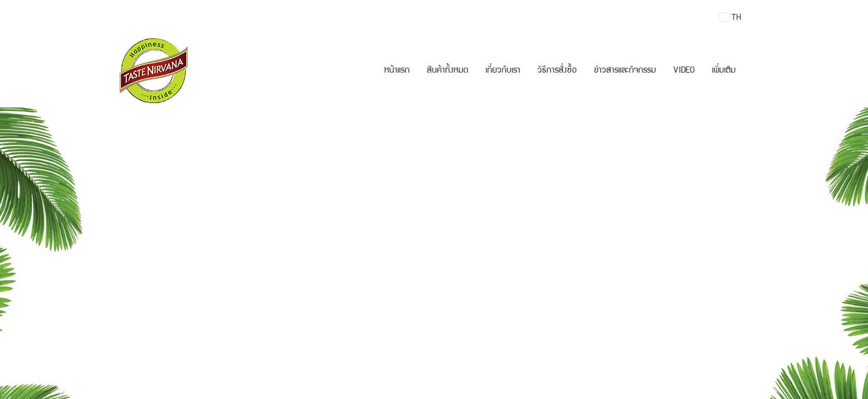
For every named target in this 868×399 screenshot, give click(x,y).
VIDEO (684, 71)
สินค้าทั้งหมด (448, 71)
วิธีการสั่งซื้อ (557, 71)
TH (730, 17)
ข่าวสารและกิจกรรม (625, 71)
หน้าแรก (397, 71)
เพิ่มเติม (724, 71)
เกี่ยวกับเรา (503, 71)
